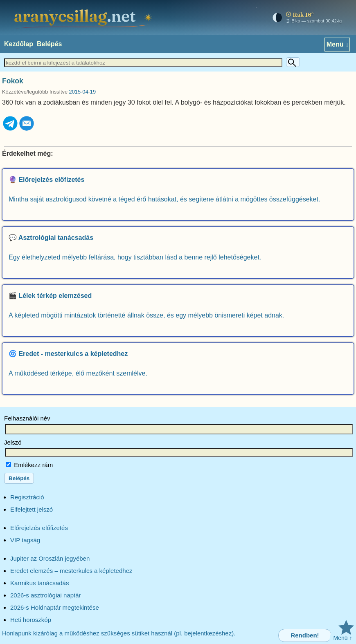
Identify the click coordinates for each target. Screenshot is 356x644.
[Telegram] (10, 129)
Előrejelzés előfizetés (39, 528)
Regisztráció (27, 497)
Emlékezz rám (29, 465)
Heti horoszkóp (31, 620)
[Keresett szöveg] (143, 63)
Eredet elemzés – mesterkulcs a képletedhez (71, 571)
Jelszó (13, 442)
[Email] (27, 129)
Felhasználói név (27, 418)
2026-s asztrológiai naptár (46, 595)
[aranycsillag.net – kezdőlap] (84, 18)
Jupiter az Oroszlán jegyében (50, 558)
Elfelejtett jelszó (32, 509)
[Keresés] (293, 62)
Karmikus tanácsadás (39, 583)
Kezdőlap (19, 44)
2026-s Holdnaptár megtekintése (55, 607)
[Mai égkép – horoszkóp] (305, 18)
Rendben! (305, 635)
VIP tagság (25, 540)
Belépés (49, 44)
